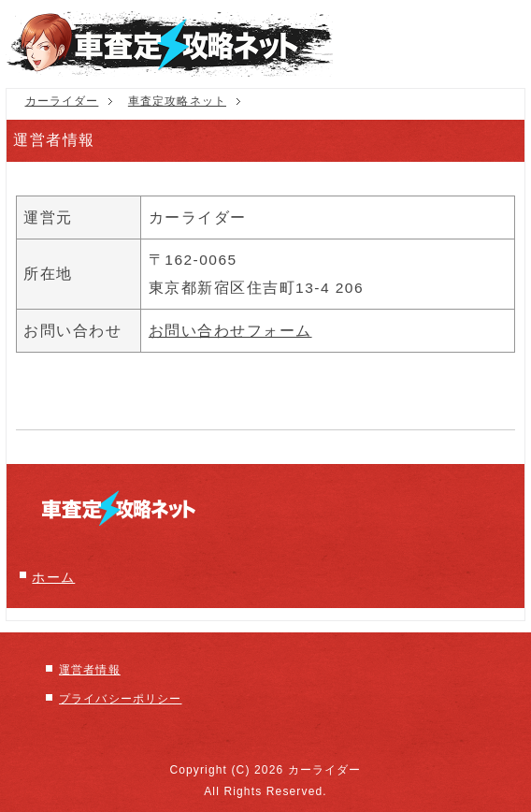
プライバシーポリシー (120, 699)
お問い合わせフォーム (230, 331)
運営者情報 (90, 670)
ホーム (53, 578)
